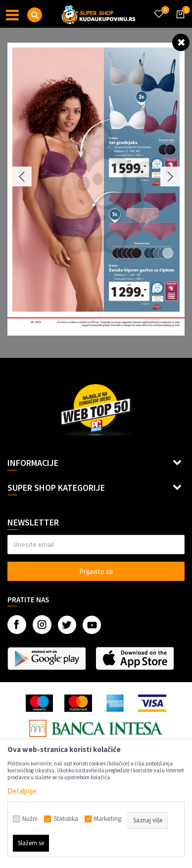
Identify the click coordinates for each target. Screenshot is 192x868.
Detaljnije (22, 791)
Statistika (66, 819)
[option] (96, 189)
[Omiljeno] (158, 8)
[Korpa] (179, 23)
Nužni (30, 819)
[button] (35, 15)
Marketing (108, 819)
